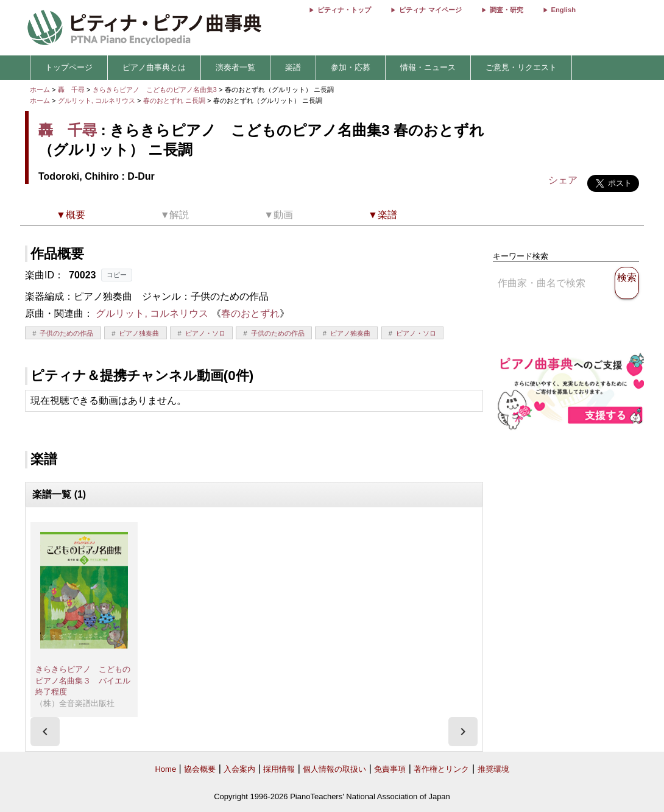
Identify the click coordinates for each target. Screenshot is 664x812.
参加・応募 (351, 67)
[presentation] (45, 732)
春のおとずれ (250, 313)
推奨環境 (493, 769)
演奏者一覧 (235, 67)
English (563, 10)
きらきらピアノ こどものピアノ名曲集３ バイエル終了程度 (83, 680)
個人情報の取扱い (334, 769)
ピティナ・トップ (344, 10)
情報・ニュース (428, 67)
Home (165, 769)
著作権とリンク (441, 769)
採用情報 (279, 769)
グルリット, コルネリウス (97, 101)
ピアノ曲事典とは (154, 67)
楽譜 (293, 67)
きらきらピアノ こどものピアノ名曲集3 (156, 90)
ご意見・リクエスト (521, 67)
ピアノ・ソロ (205, 333)
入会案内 (239, 769)
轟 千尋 (71, 90)
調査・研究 (507, 10)
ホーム (40, 90)
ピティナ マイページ (430, 10)
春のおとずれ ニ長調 (174, 101)
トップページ (69, 67)
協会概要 (200, 769)
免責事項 (390, 769)
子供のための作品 (66, 333)
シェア (563, 180)
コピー (117, 275)
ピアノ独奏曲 (139, 333)
